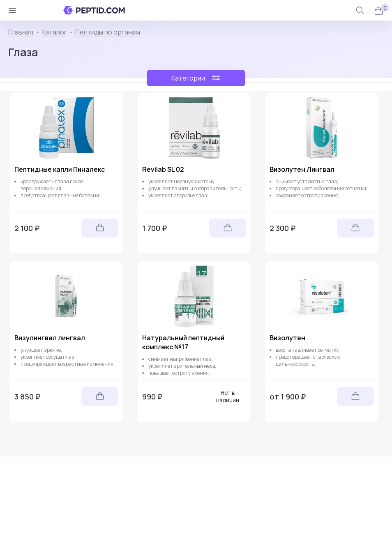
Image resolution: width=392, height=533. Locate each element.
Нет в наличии (228, 397)
